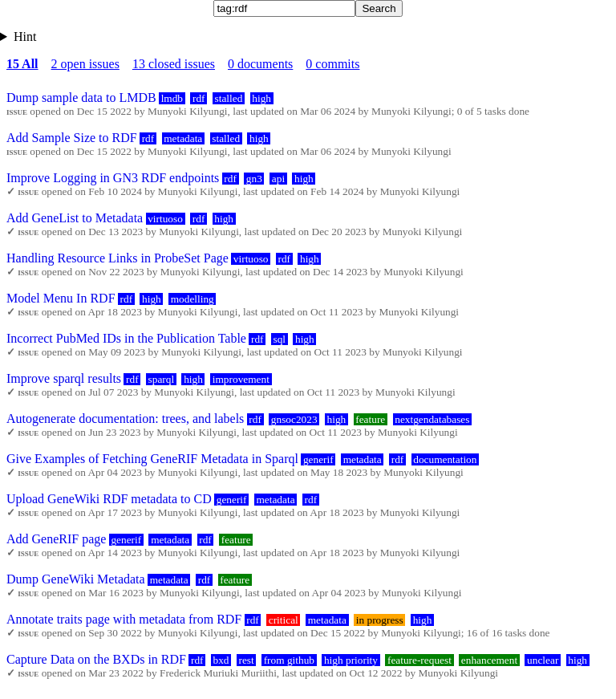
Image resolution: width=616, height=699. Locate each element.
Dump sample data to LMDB (81, 98)
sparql (162, 379)
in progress (380, 620)
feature (370, 419)
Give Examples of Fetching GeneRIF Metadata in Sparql (152, 459)
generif (318, 459)
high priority (351, 660)
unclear (543, 660)
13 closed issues (174, 64)
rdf (199, 98)
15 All (22, 64)
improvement (241, 379)
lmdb (172, 98)
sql (279, 339)
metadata (183, 138)
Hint (25, 37)
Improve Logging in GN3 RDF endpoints (113, 178)
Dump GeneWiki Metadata (76, 579)
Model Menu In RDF (61, 298)
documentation (445, 459)
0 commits (332, 64)
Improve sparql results (64, 378)
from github (289, 660)
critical (284, 620)
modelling (192, 299)
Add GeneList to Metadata (75, 218)
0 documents (260, 64)
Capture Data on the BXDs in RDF (96, 659)
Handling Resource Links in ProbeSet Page (118, 258)
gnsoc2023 (294, 419)
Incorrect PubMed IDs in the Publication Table (126, 338)
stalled (229, 98)
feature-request (419, 660)
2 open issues (85, 64)
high (261, 98)
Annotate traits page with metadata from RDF (124, 619)
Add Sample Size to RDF (72, 138)
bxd (221, 660)
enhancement (489, 660)
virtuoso (165, 219)
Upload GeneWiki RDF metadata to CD (109, 499)
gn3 (254, 179)
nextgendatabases (432, 419)
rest (246, 660)
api (278, 179)
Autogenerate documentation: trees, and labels (125, 419)
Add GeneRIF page (56, 539)
